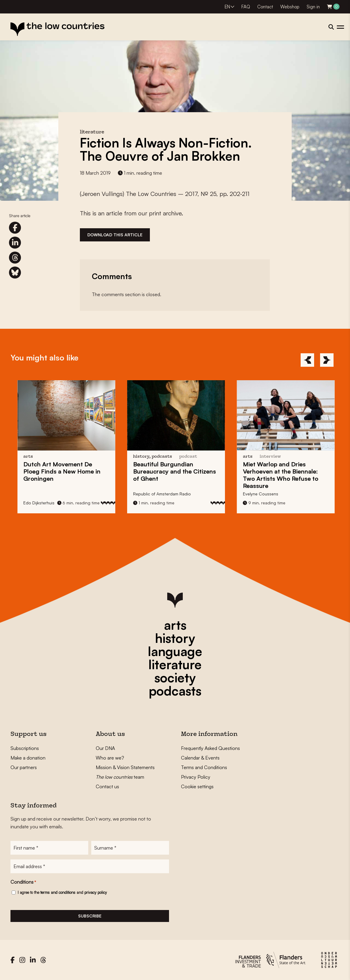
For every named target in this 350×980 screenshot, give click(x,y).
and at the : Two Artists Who (290, 475)
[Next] (327, 360)
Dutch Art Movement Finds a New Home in (72, 471)
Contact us (107, 786)
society (175, 678)
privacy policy (96, 892)
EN (227, 7)
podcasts (175, 691)
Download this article (115, 235)
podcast (198, 457)
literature (175, 664)
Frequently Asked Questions (210, 748)
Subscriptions (25, 748)
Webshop (290, 7)
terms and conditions (58, 892)
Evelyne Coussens (270, 494)
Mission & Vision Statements (125, 767)
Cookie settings (197, 786)
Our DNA (105, 748)
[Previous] (307, 360)
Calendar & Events (200, 758)
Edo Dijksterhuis (49, 503)
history (175, 638)
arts (175, 625)
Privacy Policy (196, 777)
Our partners (24, 767)
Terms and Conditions (204, 767)
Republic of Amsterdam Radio (172, 494)
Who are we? (110, 758)
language (175, 651)
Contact (265, 7)
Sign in (313, 7)
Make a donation (28, 758)
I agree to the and (62, 892)
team (120, 777)
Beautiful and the (184, 471)
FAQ (246, 7)
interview (280, 457)
